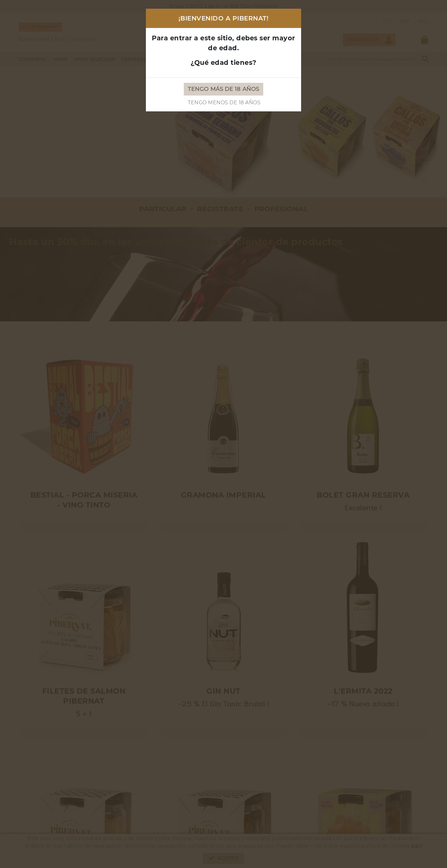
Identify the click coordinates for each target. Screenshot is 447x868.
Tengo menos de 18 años (224, 103)
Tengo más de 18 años (223, 89)
